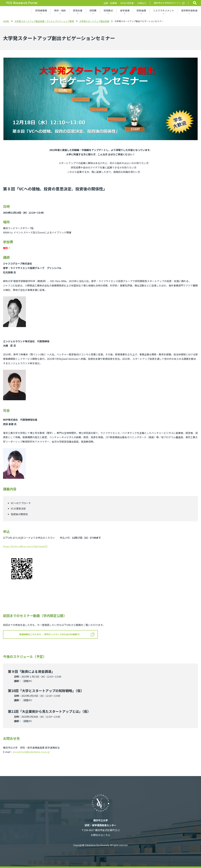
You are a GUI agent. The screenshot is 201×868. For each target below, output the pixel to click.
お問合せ (142, 3)
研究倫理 (141, 10)
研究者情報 (41, 10)
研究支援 (78, 10)
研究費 (93, 10)
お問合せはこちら (100, 835)
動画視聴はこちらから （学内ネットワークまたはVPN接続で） (50, 634)
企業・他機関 (110, 3)
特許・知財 (60, 10)
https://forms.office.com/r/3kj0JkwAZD (25, 546)
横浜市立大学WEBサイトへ (167, 3)
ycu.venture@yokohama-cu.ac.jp (31, 752)
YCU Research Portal (22, 3)
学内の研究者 (127, 3)
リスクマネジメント (164, 10)
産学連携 (125, 10)
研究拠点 (108, 10)
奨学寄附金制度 (189, 10)
